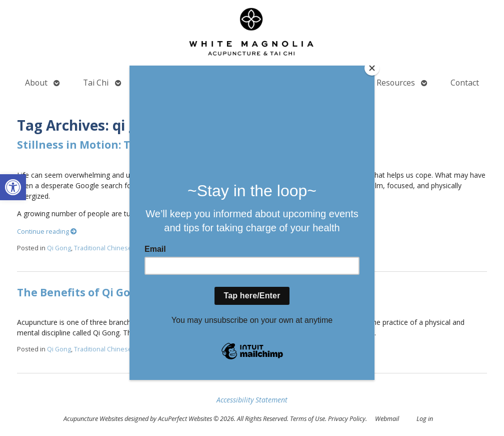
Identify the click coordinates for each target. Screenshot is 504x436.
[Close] (372, 68)
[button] (13, 187)
